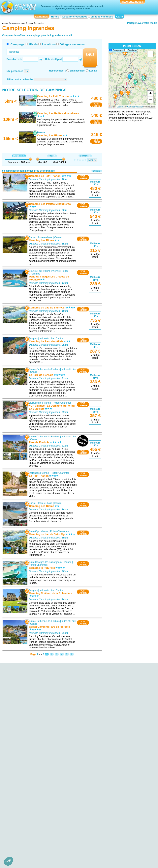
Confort (85, 156)
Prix (52, 156)
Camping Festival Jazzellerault (32, 737)
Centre (58, 237)
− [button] (151, 100)
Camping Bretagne (25, 805)
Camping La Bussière (71, 745)
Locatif (93, 71)
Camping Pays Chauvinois (30, 770)
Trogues (33, 338)
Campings (42, 17)
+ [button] (151, 94)
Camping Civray (112, 755)
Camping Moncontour (71, 750)
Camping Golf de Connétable (31, 759)
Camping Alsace (24, 792)
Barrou (33, 237)
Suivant (97, 171)
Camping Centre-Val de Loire (31, 808)
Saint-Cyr (34, 531)
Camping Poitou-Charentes (118, 805)
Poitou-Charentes (62, 403)
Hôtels (55, 17)
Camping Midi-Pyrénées (116, 794)
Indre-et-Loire (45, 237)
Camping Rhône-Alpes (115, 814)
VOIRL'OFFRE (96, 105)
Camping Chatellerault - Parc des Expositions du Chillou (33, 741)
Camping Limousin (69, 808)
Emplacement (78, 71)
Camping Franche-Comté (73, 797)
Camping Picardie (113, 803)
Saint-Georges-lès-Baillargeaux (46, 562)
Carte (120, 17)
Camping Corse (67, 794)
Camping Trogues (69, 737)
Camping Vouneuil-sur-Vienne (75, 725)
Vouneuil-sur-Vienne (40, 271)
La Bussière (35, 403)
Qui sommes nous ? (59, 821)
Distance (19, 156)
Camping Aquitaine (26, 794)
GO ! (90, 58)
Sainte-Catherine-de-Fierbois (44, 369)
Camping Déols (111, 749)
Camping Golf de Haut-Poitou (31, 751)
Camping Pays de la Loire (117, 800)
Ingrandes (34, 473)
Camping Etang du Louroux (30, 767)
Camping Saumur (112, 730)
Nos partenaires (101, 821)
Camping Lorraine (113, 792)
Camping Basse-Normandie (30, 800)
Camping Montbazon (70, 753)
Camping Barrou (68, 723)
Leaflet (120, 107)
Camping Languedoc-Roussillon (76, 805)
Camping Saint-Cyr (69, 728)
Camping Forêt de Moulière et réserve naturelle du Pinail (31, 747)
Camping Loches (68, 748)
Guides (112, 826)
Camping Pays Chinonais (29, 765)
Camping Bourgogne (26, 803)
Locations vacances (75, 17)
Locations (49, 44)
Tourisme (133, 50)
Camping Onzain (112, 738)
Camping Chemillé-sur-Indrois (119, 746)
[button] (8, 861)
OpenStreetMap (135, 107)
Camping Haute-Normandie (74, 800)
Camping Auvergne (26, 797)
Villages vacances (102, 17)
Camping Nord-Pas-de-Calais (119, 797)
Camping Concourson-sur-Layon (120, 752)
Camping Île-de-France (71, 803)
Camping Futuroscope (27, 762)
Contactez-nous (81, 821)
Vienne (56, 271)
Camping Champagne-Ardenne (76, 792)
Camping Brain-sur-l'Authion (118, 758)
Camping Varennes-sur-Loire (118, 744)
